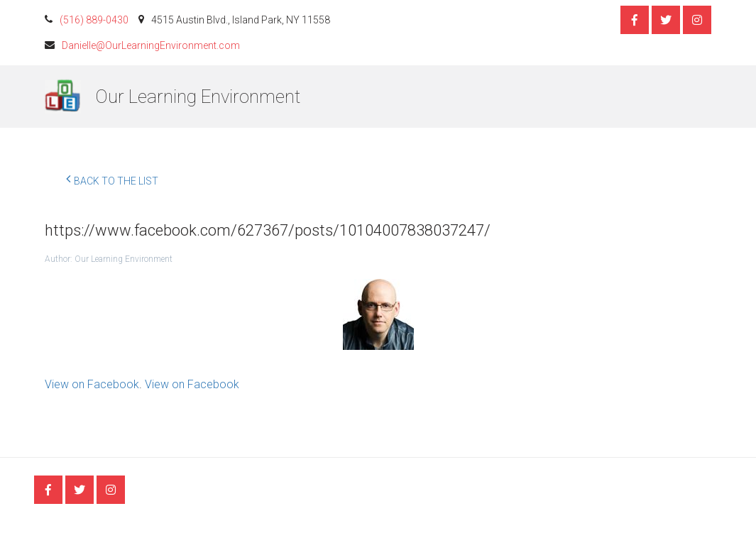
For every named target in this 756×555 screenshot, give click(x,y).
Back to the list (112, 179)
